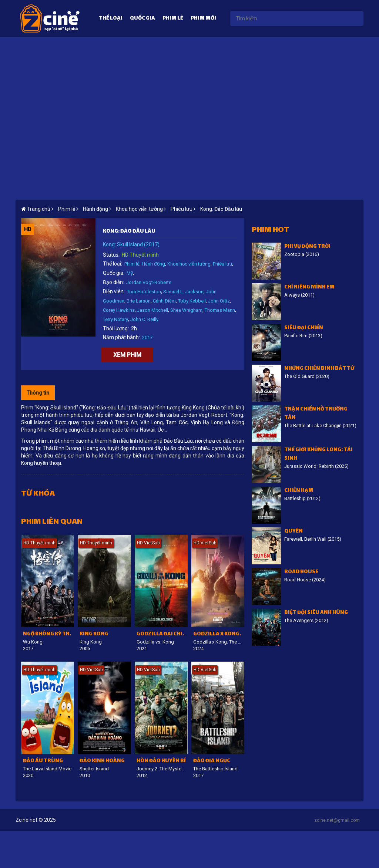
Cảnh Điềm (164, 301)
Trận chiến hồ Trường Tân (316, 414)
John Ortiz (219, 301)
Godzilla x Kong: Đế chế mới (219, 634)
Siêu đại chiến (304, 328)
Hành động (153, 264)
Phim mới (203, 19)
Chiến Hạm (299, 491)
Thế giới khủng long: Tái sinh (318, 455)
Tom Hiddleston (144, 292)
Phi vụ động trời (307, 247)
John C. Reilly (144, 319)
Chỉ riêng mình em (309, 288)
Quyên (294, 532)
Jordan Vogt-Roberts (149, 282)
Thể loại (111, 19)
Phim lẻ (173, 19)
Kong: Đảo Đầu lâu (221, 209)
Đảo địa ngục (212, 761)
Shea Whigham (186, 310)
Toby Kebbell (192, 301)
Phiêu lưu (222, 264)
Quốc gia (142, 19)
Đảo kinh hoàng (102, 761)
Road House (301, 572)
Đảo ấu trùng (43, 761)
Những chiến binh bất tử (319, 369)
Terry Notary (115, 319)
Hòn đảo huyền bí (161, 761)
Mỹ (130, 273)
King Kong (94, 634)
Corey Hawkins (119, 310)
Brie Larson (139, 301)
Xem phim (127, 355)
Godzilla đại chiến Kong (162, 634)
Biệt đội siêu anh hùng (316, 613)
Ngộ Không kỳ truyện (48, 634)
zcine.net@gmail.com (337, 820)
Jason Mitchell (152, 310)
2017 (147, 337)
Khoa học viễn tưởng (189, 264)
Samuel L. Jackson (183, 292)
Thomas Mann (220, 310)
